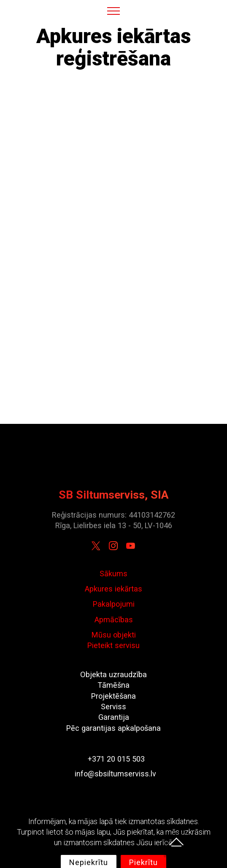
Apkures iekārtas (113, 589)
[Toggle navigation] (114, 11)
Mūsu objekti (114, 635)
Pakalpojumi (114, 604)
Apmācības (114, 620)
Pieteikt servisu (113, 645)
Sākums (113, 574)
